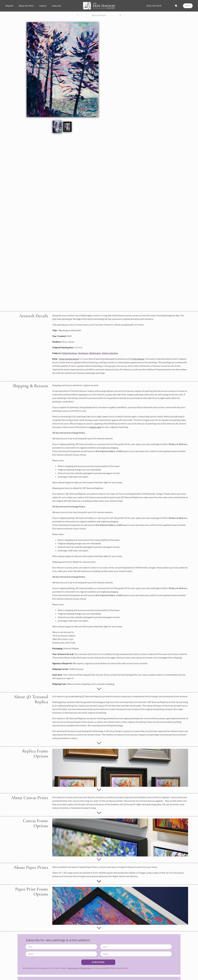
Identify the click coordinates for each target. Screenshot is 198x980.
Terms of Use (72, 795)
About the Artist (26, 6)
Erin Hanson (138, 186)
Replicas (107, 965)
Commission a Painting (114, 956)
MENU (188, 6)
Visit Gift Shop (158, 969)
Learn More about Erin (136, 881)
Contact (43, 6)
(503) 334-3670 (154, 6)
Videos (154, 965)
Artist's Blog (157, 961)
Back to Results (99, 15)
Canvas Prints (110, 969)
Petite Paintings (69, 180)
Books (106, 974)
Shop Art (9, 6)
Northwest (83, 180)
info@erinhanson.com (18, 967)
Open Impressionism (69, 186)
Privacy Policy (86, 795)
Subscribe (56, 6)
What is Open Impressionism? (164, 956)
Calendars (108, 978)
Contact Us (156, 976)
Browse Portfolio (111, 961)
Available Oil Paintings (114, 952)
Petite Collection (110, 180)
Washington (95, 180)
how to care (95, 254)
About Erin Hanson (159, 952)
